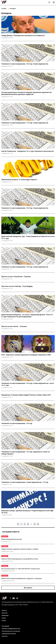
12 (35, 524)
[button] (49, 3)
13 (38, 524)
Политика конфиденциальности (11, 629)
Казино (4, 618)
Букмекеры (5, 615)
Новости (4, 610)
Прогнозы (5, 613)
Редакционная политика (9, 634)
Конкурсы (5, 536)
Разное (4, 620)
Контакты (5, 636)
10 (28, 524)
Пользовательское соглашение (11, 631)
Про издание (5, 626)
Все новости (28, 588)
